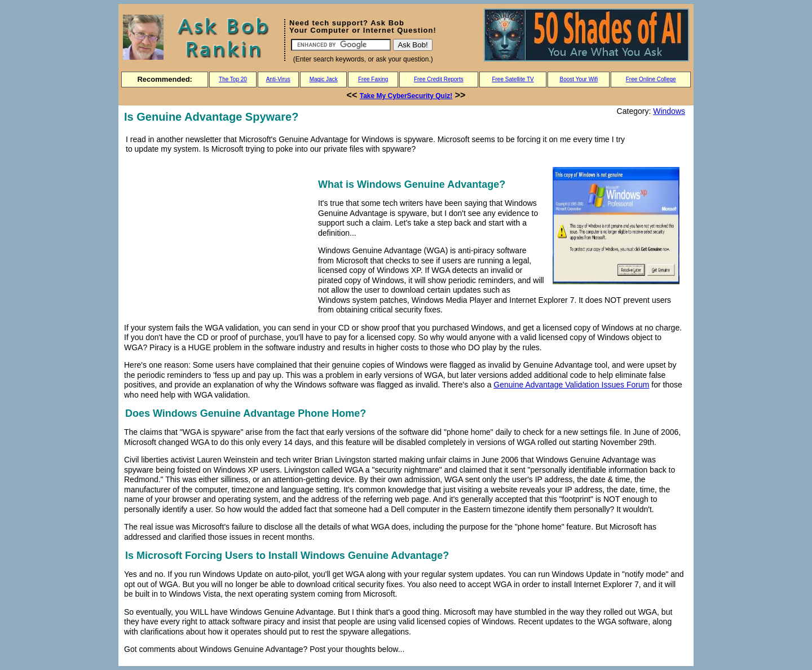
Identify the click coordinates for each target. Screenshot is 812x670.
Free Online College (651, 79)
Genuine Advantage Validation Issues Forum (571, 385)
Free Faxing (373, 79)
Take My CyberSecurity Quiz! (406, 96)
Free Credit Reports (439, 79)
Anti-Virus (278, 79)
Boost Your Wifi (579, 79)
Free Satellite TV (513, 79)
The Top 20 (233, 79)
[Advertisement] (219, 238)
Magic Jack (324, 79)
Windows (669, 111)
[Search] (341, 45)
